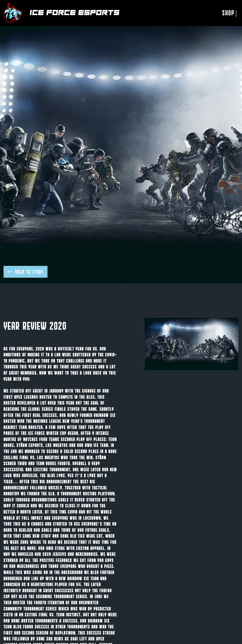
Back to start (26, 272)
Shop (230, 13)
